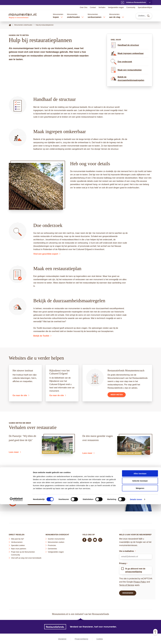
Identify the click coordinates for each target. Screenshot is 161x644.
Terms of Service (127, 584)
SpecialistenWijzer (145, 7)
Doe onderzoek (121, 62)
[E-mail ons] (95, 539)
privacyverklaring (134, 571)
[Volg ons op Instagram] (90, 539)
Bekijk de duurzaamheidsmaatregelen (127, 79)
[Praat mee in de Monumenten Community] (100, 539)
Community (131, 7)
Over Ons (84, 7)
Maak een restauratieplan (126, 70)
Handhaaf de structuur (125, 45)
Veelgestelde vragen (116, 7)
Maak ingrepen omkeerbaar (127, 53)
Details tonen (136, 639)
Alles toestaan (140, 613)
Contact (93, 7)
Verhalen (102, 7)
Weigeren (140, 628)
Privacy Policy (140, 581)
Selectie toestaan (140, 621)
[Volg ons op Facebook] (84, 539)
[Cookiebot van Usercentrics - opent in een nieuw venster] (16, 639)
